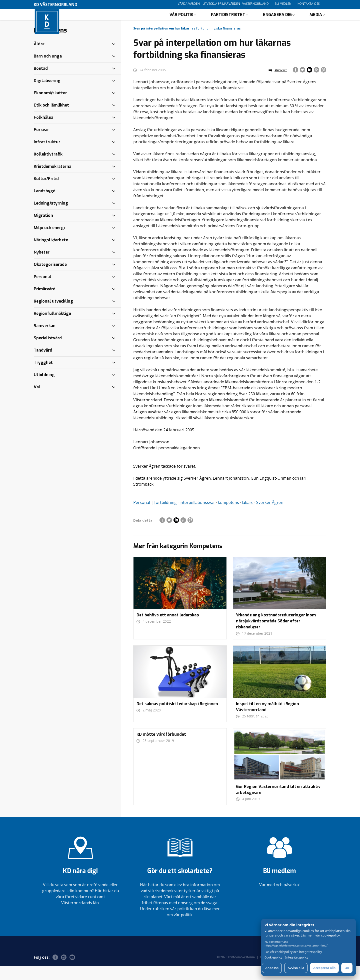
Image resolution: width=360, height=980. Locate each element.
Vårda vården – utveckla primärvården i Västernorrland (223, 4)
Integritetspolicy (297, 957)
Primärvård (45, 303)
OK (347, 968)
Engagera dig (277, 21)
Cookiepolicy (273, 957)
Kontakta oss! (309, 4)
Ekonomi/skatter (50, 107)
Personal (142, 516)
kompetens (228, 516)
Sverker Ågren (270, 516)
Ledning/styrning (51, 217)
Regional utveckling (53, 315)
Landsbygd (45, 205)
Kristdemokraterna (52, 180)
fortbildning (165, 516)
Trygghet (43, 376)
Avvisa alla (296, 968)
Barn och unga (48, 70)
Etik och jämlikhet (51, 119)
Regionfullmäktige (52, 327)
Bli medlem (283, 4)
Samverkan (45, 339)
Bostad (41, 82)
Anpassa (272, 968)
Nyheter (42, 266)
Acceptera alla (324, 968)
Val (37, 401)
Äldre (39, 58)
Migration (43, 229)
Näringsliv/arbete (51, 254)
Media (316, 21)
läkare (248, 516)
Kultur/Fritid (46, 192)
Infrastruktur (47, 156)
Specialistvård (48, 352)
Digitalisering (47, 94)
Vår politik (181, 21)
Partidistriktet (228, 21)
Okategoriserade (50, 278)
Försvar (41, 143)
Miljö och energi (49, 241)
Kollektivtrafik (48, 168)
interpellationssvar (197, 516)
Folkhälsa (43, 131)
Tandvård (43, 364)
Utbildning (44, 388)
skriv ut (278, 84)
